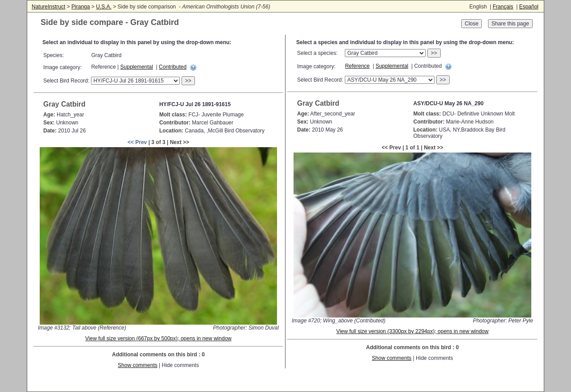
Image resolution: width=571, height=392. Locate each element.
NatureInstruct (48, 7)
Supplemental (137, 67)
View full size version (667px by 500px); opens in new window (158, 338)
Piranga (81, 7)
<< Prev (137, 142)
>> (188, 81)
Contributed (173, 67)
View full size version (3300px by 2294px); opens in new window (412, 331)
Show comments (138, 365)
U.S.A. (104, 7)
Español (529, 7)
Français (503, 7)
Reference (357, 66)
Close (472, 24)
